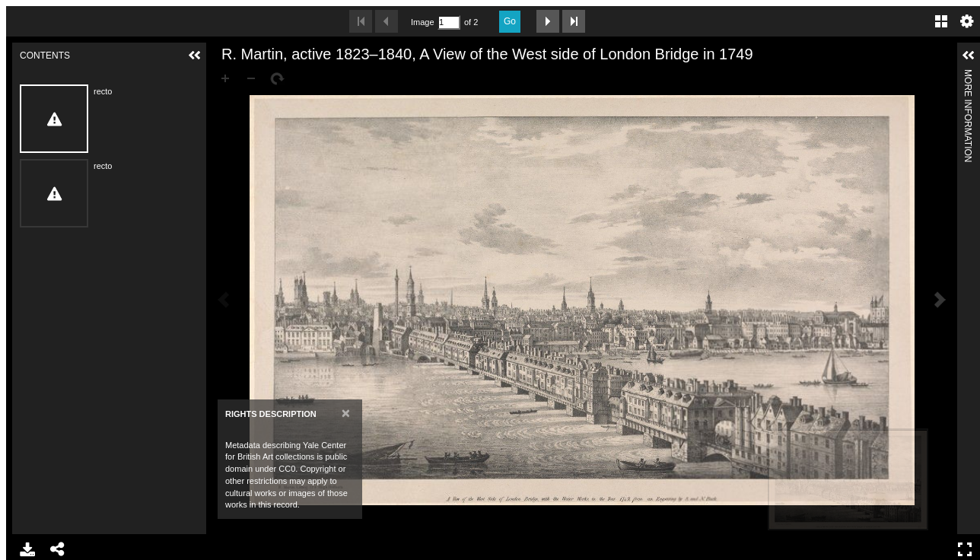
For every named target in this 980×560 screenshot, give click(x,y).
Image (422, 22)
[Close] (346, 413)
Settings (967, 21)
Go (510, 21)
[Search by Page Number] (449, 22)
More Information (968, 76)
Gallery (941, 21)
